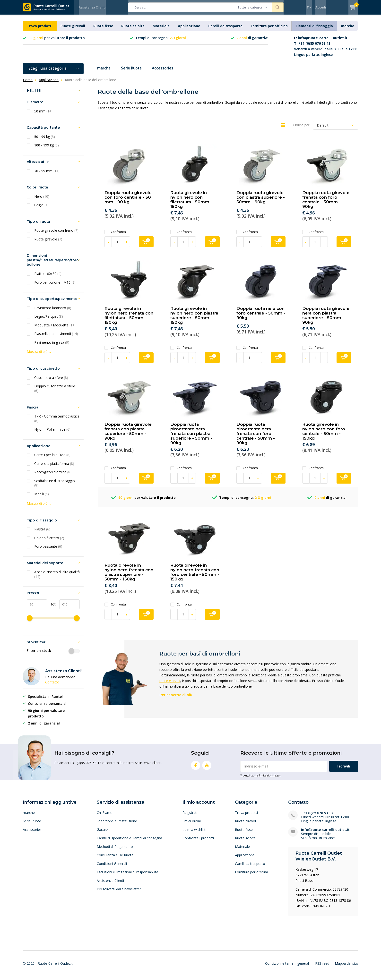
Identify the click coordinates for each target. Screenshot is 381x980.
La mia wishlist (194, 833)
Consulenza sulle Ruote (115, 859)
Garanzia (104, 833)
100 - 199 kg (47, 149)
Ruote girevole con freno (56, 234)
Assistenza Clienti (92, 7)
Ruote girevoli (73, 30)
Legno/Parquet (49, 320)
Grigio (41, 209)
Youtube (207, 768)
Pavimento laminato (53, 312)
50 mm (43, 115)
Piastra (42, 533)
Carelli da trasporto (225, 30)
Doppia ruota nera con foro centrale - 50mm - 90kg (261, 317)
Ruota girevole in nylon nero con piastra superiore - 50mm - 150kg (194, 319)
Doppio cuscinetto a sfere (55, 392)
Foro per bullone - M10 (55, 286)
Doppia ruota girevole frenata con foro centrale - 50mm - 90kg (326, 203)
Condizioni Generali (112, 867)
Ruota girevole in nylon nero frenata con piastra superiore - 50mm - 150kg (129, 576)
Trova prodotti (40, 30)
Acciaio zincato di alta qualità (57, 578)
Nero (42, 200)
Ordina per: (302, 129)
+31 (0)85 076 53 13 (317, 816)
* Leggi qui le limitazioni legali (261, 779)
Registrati (190, 816)
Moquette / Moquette (55, 329)
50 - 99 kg (45, 140)
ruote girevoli (170, 684)
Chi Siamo (105, 816)
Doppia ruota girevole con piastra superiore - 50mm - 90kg (261, 201)
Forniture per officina (269, 30)
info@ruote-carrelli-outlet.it (325, 833)
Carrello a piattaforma (54, 467)
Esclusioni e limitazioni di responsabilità (127, 876)
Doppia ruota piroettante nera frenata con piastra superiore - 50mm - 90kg (191, 437)
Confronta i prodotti (198, 842)
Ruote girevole (48, 243)
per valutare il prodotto (57, 41)
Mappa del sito (346, 967)
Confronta (115, 235)
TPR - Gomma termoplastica (57, 422)
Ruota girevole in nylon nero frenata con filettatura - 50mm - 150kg (129, 319)
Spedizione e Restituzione (117, 825)
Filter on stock (53, 654)
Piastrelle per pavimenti (56, 337)
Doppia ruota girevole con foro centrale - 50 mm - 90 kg (128, 201)
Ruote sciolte (133, 30)
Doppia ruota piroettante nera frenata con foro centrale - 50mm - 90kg (256, 437)
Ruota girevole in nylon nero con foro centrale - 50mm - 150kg (324, 435)
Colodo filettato (49, 542)
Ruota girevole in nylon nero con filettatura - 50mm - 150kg (191, 203)
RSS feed (322, 967)
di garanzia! (252, 41)
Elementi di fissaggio (314, 30)
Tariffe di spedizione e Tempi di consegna (129, 842)
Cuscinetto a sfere (51, 381)
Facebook (196, 768)
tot (51, 608)
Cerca (278, 7)
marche (348, 30)
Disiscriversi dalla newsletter (119, 893)
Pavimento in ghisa (52, 346)
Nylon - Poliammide (52, 433)
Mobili (42, 498)
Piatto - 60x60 (48, 277)
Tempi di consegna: (161, 41)
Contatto (52, 686)
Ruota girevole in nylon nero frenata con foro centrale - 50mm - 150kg (195, 576)
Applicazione (189, 30)
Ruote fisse (103, 30)
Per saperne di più (176, 699)
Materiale (161, 30)
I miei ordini (192, 825)
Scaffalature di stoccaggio (55, 487)
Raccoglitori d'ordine (53, 476)
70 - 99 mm (47, 174)
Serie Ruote (133, 72)
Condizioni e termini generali (287, 967)
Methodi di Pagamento (115, 850)
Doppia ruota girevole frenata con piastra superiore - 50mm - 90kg (128, 435)
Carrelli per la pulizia (52, 459)
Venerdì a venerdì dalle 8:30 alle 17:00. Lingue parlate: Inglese (326, 50)
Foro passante (48, 550)
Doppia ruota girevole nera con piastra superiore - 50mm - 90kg (326, 319)
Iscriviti (344, 770)
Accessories (166, 72)
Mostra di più (37, 355)
